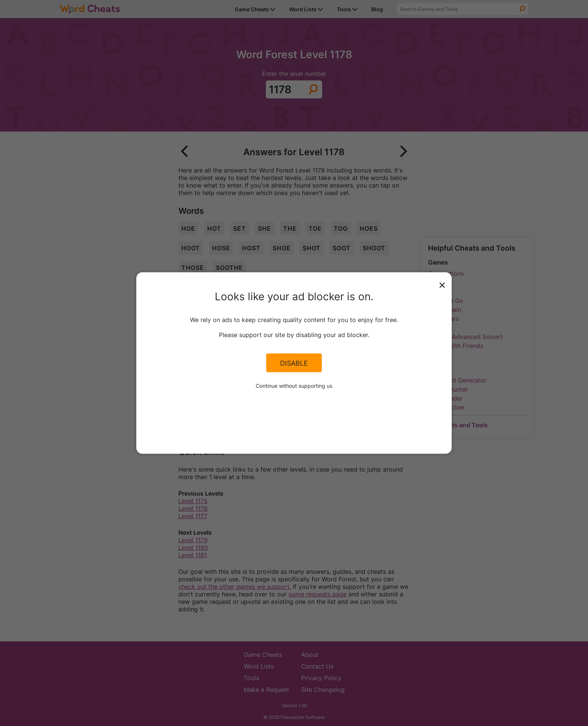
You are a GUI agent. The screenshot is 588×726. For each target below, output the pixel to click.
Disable (294, 363)
